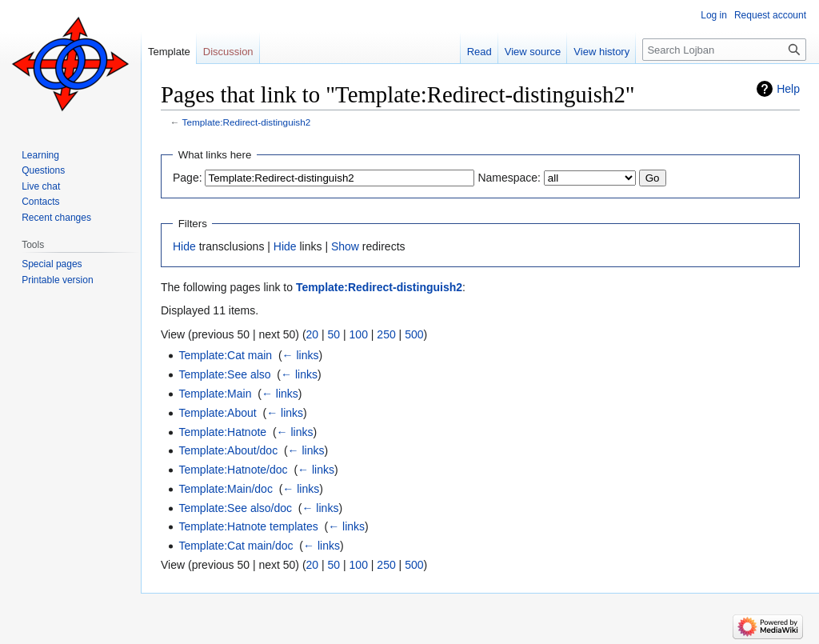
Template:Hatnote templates (248, 526)
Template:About (217, 413)
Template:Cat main (225, 355)
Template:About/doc (228, 450)
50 (334, 334)
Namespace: (509, 178)
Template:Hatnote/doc (233, 470)
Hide (184, 246)
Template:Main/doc (226, 489)
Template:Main (215, 394)
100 (359, 334)
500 (414, 334)
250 (386, 334)
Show (345, 246)
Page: (188, 178)
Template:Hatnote (222, 432)
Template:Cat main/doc (236, 546)
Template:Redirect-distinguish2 (247, 122)
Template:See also (224, 374)
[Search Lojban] (724, 50)
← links (301, 355)
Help (788, 89)
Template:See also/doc (235, 508)
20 (313, 334)
